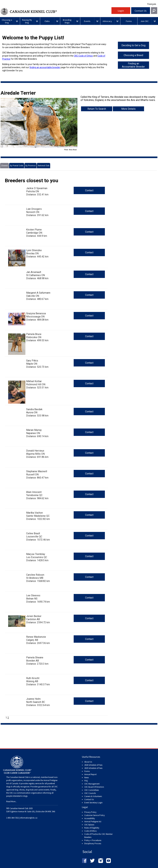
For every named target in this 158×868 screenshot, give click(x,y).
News (87, 778)
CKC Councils (90, 793)
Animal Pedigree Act (93, 822)
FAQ (86, 781)
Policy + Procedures (93, 840)
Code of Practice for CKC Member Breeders (98, 836)
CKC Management (92, 784)
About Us (88, 762)
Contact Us (141, 11)
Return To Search (97, 109)
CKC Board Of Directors (94, 787)
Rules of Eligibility (92, 828)
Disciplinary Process (93, 843)
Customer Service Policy (95, 815)
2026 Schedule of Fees (93, 765)
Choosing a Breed (133, 55)
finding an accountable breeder (45, 67)
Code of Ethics (90, 831)
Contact (89, 190)
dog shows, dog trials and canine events (32, 790)
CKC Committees (92, 790)
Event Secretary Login (93, 803)
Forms (87, 771)
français (152, 4)
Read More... (12, 801)
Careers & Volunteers (93, 796)
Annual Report (90, 774)
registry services (35, 783)
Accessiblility (90, 818)
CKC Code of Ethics (83, 56)
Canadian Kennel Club (56, 12)
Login (121, 11)
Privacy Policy (90, 812)
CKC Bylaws (89, 825)
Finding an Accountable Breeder (133, 65)
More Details (128, 109)
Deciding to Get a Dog (133, 45)
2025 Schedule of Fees (93, 768)
